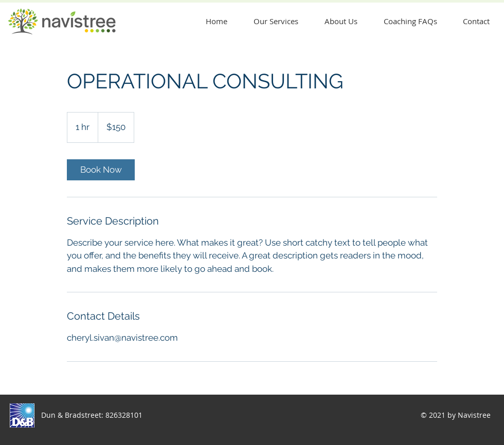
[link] (101, 170)
